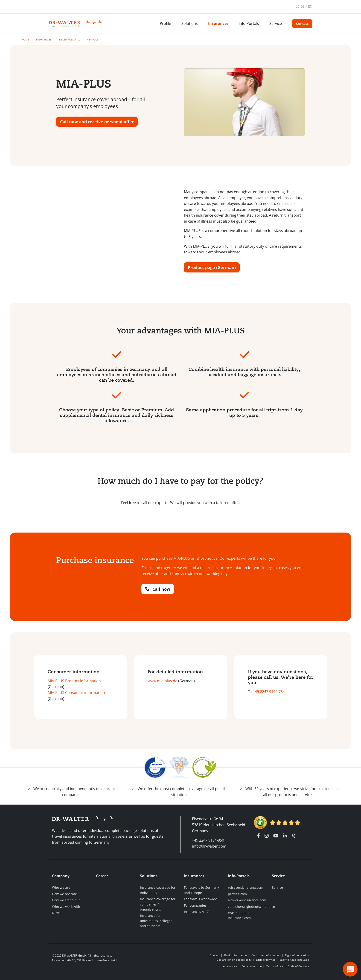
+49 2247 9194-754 (269, 692)
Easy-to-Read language (294, 960)
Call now (158, 589)
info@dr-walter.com (209, 846)
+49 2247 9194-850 (208, 840)
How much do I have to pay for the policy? (180, 481)
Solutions (190, 23)
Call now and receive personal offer (97, 122)
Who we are (61, 887)
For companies (195, 905)
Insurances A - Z (69, 39)
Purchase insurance (95, 560)
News (56, 913)
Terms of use (275, 966)
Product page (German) (212, 267)
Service (276, 23)
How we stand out (66, 900)
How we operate (64, 894)
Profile (165, 23)
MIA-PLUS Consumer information (76, 693)
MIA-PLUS (93, 39)
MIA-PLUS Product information (74, 681)
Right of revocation (297, 955)
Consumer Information (266, 955)
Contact (302, 24)
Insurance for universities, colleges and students (156, 921)
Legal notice (229, 966)
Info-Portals (249, 23)
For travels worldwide (201, 899)
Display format (265, 960)
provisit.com (237, 894)
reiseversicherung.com (246, 887)
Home (26, 39)
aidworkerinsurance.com (247, 900)
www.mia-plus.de (163, 681)
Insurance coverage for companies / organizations (158, 904)
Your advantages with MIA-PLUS (180, 331)
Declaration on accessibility (234, 960)
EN (310, 6)
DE (303, 6)
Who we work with (66, 907)
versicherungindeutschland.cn (252, 907)
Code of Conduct (298, 966)
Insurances (218, 23)
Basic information (236, 955)
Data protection (252, 966)
